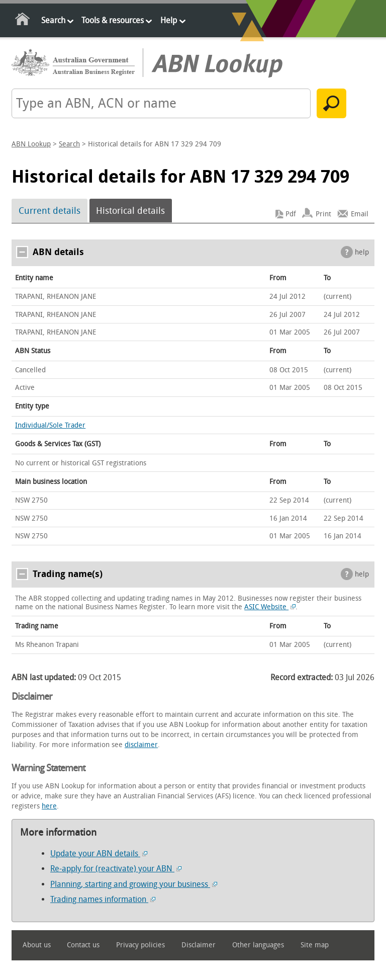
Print (323, 214)
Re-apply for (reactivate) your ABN (116, 869)
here (49, 806)
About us (37, 945)
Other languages (258, 945)
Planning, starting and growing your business (134, 884)
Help (169, 20)
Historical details (130, 211)
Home (23, 21)
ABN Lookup (31, 144)
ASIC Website (270, 607)
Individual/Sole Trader (50, 425)
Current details (50, 211)
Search (53, 20)
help (362, 252)
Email (360, 214)
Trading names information (103, 899)
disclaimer (141, 745)
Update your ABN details (99, 853)
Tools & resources (113, 20)
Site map (315, 945)
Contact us (83, 945)
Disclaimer (199, 945)
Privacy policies (140, 945)
